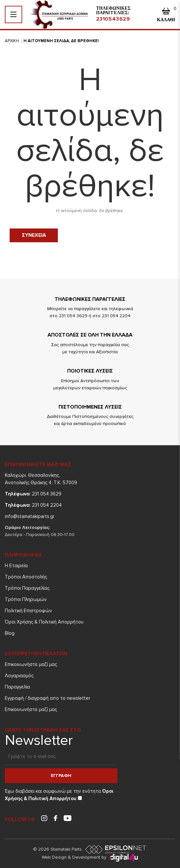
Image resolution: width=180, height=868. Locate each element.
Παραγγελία (17, 687)
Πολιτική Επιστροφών (28, 611)
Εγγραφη (61, 776)
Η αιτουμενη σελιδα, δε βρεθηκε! (61, 41)
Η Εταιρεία (16, 566)
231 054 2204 (33, 505)
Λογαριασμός (19, 676)
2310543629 (113, 19)
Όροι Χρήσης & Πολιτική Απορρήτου (44, 622)
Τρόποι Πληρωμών (26, 599)
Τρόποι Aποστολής (26, 577)
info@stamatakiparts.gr (30, 516)
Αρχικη (12, 41)
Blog (10, 633)
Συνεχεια (34, 235)
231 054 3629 (33, 494)
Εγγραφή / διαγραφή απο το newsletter (48, 698)
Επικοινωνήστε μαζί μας (31, 664)
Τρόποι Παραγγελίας (27, 588)
